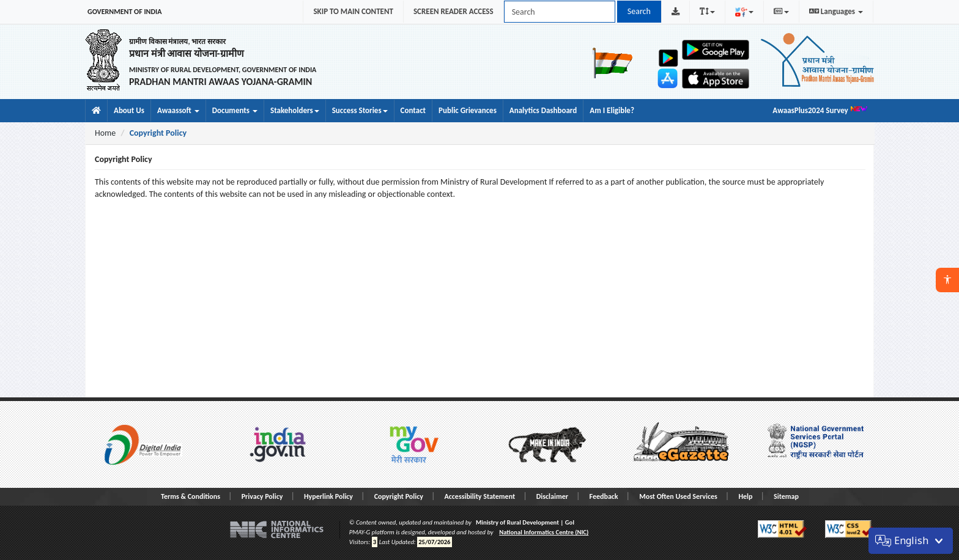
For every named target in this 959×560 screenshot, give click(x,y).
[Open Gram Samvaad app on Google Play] (668, 58)
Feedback (604, 496)
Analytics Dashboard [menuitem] (543, 110)
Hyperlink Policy (328, 496)
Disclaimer (552, 496)
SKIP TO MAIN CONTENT (353, 11)
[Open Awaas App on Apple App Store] (716, 79)
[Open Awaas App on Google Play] (716, 50)
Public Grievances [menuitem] (468, 110)
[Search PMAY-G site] (560, 12)
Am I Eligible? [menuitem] (612, 110)
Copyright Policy (399, 496)
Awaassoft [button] (178, 110)
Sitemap (786, 496)
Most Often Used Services (678, 496)
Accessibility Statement (480, 496)
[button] (947, 280)
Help (745, 496)
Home (105, 133)
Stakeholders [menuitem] (295, 110)
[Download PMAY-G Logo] (676, 12)
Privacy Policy (262, 496)
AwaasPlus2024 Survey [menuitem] (820, 110)
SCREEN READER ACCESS (454, 11)
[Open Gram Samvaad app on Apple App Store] (668, 78)
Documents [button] (235, 110)
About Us (129, 110)
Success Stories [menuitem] (360, 110)
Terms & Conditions (191, 496)
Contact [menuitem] (413, 110)
